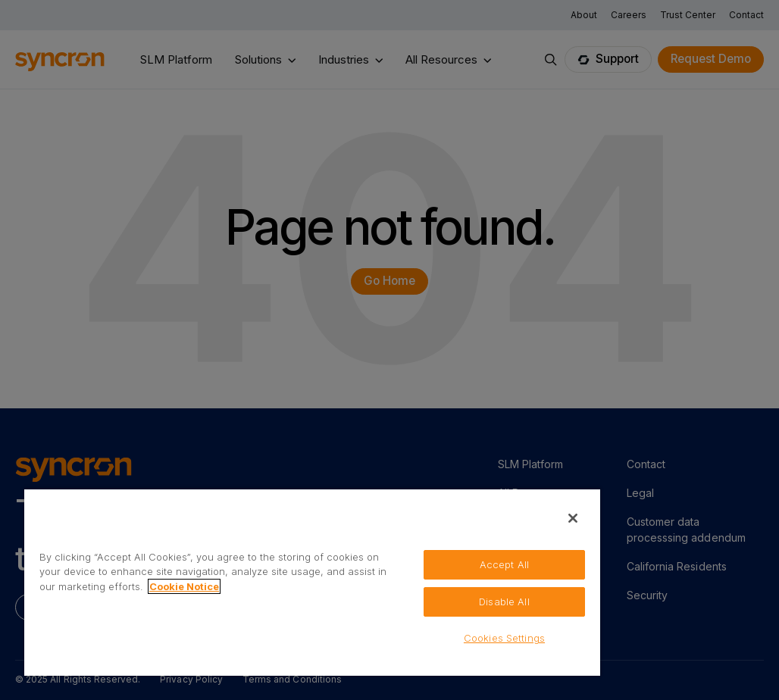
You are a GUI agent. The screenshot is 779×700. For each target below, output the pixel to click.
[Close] (573, 518)
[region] (312, 582)
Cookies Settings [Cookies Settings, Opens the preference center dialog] (504, 638)
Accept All (504, 564)
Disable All (504, 602)
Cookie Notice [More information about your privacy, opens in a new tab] (184, 586)
